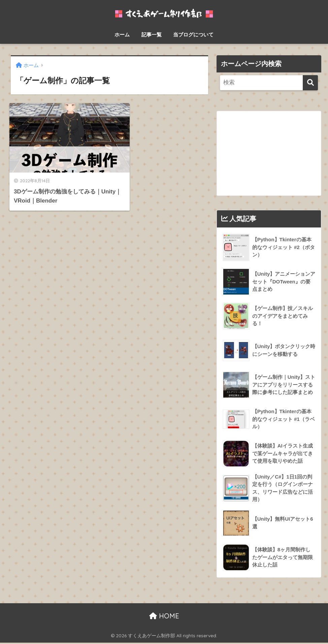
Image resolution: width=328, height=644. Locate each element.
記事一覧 (152, 35)
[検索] (310, 83)
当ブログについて (193, 35)
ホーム (122, 35)
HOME (164, 617)
